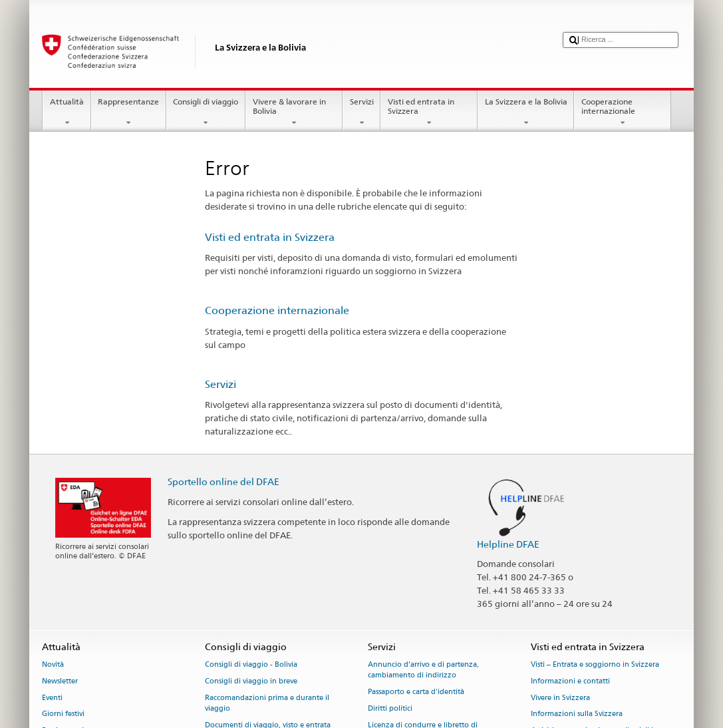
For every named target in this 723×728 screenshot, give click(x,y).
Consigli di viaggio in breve (251, 681)
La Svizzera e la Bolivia (526, 112)
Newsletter (60, 681)
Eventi (52, 698)
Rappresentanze (129, 112)
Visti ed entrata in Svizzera (429, 112)
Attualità (67, 112)
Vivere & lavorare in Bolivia (294, 112)
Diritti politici (390, 708)
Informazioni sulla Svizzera (577, 714)
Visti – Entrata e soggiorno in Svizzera (595, 664)
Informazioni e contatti (570, 681)
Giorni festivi (63, 714)
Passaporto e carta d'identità (416, 692)
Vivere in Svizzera (560, 698)
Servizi (361, 112)
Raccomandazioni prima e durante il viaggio (267, 703)
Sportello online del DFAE (223, 481)
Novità (53, 664)
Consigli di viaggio (206, 112)
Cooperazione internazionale (623, 112)
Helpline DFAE (508, 544)
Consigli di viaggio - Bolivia (251, 664)
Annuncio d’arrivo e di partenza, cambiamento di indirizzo (423, 670)
